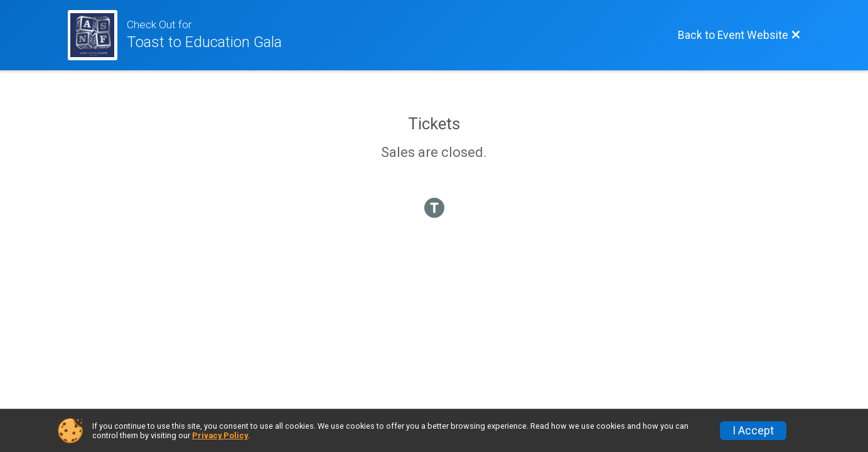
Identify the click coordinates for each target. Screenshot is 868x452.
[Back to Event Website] (739, 35)
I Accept (753, 431)
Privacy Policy (220, 435)
